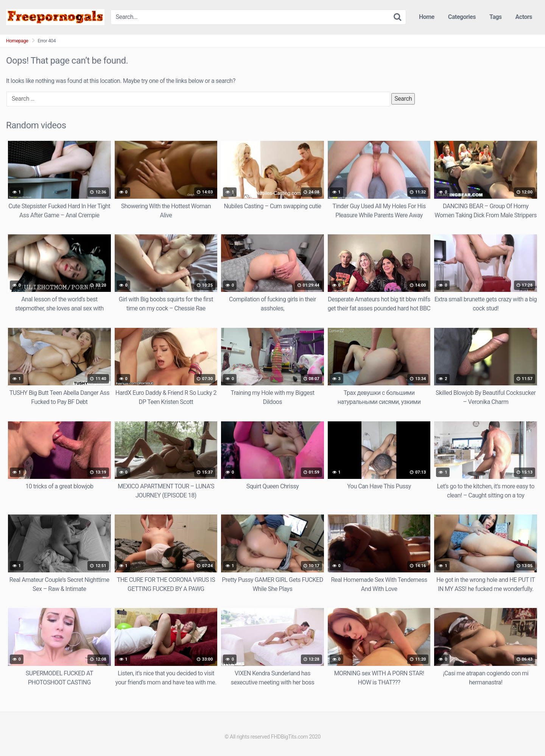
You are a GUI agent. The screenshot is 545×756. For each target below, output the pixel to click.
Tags (496, 17)
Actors (524, 17)
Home (427, 17)
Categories (462, 17)
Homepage (17, 41)
